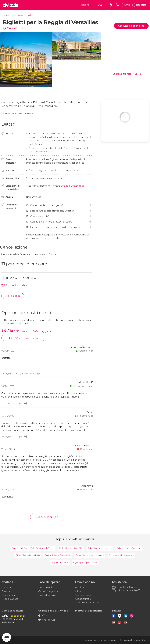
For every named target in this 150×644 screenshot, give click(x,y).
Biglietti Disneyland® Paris (28, 555)
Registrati (141, 5)
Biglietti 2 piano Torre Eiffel (71, 548)
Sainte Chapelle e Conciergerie (90, 555)
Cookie (145, 640)
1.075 (14, 28)
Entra (127, 5)
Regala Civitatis (10, 599)
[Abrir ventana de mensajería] (7, 637)
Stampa (6, 591)
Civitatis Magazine (48, 591)
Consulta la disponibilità (131, 26)
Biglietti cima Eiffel (60, 562)
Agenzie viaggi (83, 595)
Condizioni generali (94, 640)
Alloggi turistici (83, 599)
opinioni (22, 28)
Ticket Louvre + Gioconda (129, 548)
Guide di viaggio (47, 595)
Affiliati (79, 591)
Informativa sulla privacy (129, 640)
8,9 (7, 28)
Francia (6, 15)
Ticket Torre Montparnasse (100, 548)
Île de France (17, 15)
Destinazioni (45, 587)
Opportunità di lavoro (87, 603)
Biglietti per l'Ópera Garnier (85, 562)
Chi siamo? (7, 587)
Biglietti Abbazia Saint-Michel (58, 555)
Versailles (29, 15)
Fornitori (80, 587)
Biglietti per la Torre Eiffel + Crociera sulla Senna (33, 548)
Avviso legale (110, 640)
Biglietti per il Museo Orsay (121, 555)
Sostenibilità (8, 595)
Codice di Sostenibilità (72, 186)
